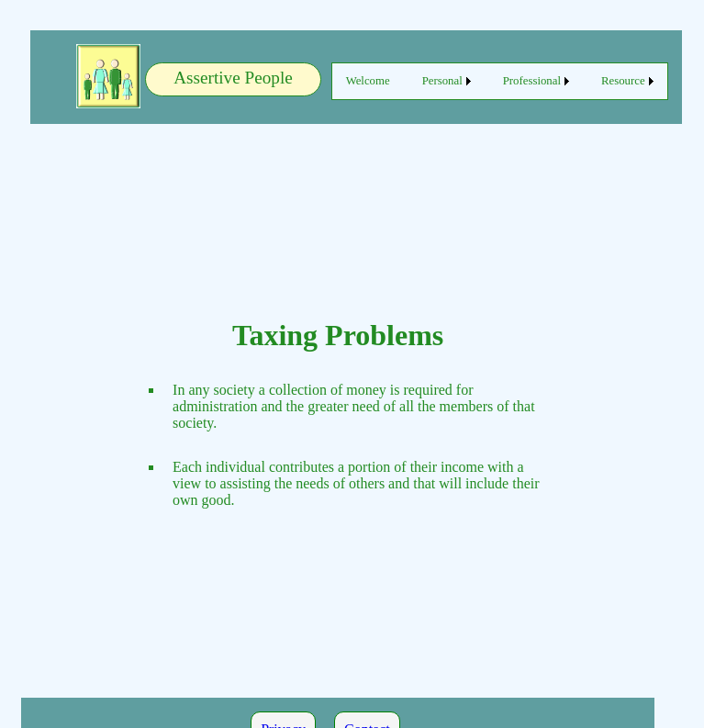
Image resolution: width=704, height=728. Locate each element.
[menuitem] (368, 81)
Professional (532, 81)
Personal (442, 81)
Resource (623, 81)
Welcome (368, 81)
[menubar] (500, 81)
